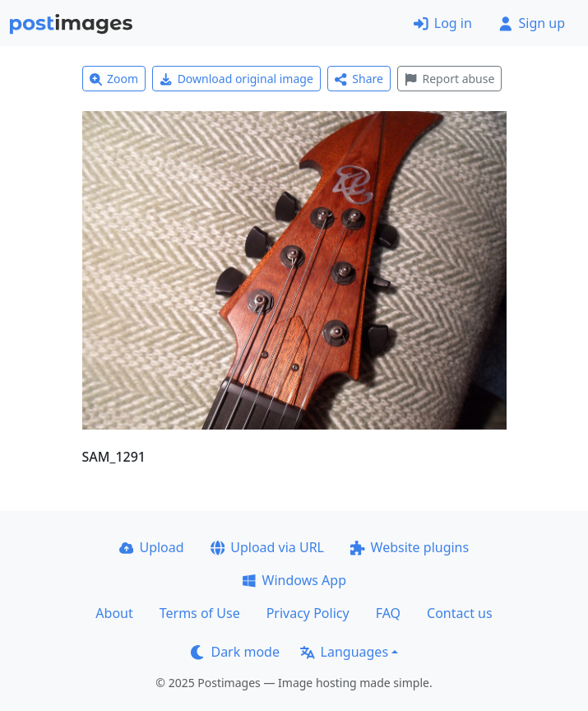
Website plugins (410, 547)
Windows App (294, 580)
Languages (344, 652)
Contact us (460, 613)
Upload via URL (267, 547)
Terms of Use (200, 613)
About (114, 613)
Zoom (114, 79)
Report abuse (449, 79)
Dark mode (235, 652)
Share (359, 79)
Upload (152, 547)
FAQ (388, 613)
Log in (443, 23)
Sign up (532, 23)
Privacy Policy (308, 613)
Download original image (236, 79)
